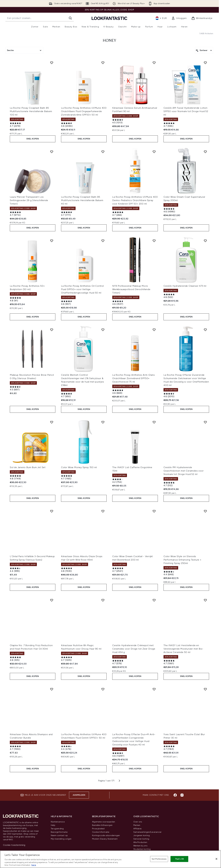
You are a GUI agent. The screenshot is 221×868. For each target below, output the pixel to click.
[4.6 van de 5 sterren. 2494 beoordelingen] (67, 125)
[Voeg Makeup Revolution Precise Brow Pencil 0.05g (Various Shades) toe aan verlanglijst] (52, 330)
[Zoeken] (70, 18)
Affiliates (137, 829)
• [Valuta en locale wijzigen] (161, 18)
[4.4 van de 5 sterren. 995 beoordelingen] (16, 570)
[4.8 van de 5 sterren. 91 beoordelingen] (16, 300)
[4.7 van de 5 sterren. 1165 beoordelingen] (67, 478)
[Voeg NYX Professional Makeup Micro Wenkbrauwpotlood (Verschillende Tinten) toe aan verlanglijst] (154, 241)
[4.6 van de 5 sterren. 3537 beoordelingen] (118, 303)
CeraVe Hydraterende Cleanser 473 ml (185, 286)
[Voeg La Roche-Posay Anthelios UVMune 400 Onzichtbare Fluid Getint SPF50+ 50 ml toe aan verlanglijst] (103, 689)
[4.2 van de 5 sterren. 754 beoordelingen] (118, 481)
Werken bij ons (140, 846)
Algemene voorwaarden (104, 822)
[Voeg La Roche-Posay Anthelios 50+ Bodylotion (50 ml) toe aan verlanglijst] (52, 241)
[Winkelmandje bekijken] (202, 18)
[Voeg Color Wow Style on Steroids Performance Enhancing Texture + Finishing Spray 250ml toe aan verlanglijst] (205, 511)
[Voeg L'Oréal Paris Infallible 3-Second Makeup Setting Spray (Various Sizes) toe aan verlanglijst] (52, 511)
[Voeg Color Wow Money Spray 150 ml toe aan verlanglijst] (103, 422)
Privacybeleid (98, 829)
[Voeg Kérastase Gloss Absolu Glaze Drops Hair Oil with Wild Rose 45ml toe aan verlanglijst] (103, 511)
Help (53, 825)
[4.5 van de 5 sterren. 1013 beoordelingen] (118, 122)
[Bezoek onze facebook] (175, 795)
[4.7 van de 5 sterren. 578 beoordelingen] (118, 662)
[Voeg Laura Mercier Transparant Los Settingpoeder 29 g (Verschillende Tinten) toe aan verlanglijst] (52, 152)
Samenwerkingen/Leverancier (147, 832)
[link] (179, 18)
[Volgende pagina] (119, 781)
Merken (137, 825)
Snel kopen (33, 139)
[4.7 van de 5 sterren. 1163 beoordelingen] (169, 748)
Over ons (138, 822)
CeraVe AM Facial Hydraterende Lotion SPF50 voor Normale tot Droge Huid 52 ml (186, 111)
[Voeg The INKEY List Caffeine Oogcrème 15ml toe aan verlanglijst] (154, 422)
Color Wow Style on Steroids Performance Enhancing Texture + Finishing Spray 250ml (182, 560)
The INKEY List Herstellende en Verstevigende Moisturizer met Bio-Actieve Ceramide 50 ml (183, 649)
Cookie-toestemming (14, 845)
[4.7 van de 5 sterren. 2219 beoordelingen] (16, 125)
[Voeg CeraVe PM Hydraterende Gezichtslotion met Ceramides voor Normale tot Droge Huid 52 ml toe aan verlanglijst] (205, 422)
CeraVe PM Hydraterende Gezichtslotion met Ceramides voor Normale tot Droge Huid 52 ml (184, 471)
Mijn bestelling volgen (61, 839)
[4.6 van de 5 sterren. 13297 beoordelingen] (118, 755)
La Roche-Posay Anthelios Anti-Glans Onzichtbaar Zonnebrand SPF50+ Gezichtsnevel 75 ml (134, 378)
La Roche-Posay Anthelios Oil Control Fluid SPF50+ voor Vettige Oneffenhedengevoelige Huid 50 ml (82, 289)
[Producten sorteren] (204, 50)
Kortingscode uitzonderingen (106, 835)
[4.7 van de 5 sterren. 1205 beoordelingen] (67, 659)
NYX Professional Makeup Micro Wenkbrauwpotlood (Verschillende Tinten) (131, 289)
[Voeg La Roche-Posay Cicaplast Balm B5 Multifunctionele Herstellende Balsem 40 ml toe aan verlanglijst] (103, 152)
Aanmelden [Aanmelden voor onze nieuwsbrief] (79, 795)
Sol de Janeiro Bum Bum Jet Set (28, 467)
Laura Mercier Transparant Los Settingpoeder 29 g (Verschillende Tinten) (29, 200)
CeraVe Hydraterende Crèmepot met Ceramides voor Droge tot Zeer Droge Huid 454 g (134, 649)
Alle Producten (140, 842)
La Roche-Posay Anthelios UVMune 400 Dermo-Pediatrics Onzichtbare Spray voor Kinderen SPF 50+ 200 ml (135, 200)
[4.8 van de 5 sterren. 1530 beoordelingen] (67, 570)
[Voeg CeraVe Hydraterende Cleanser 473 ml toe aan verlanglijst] (205, 241)
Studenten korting (142, 849)
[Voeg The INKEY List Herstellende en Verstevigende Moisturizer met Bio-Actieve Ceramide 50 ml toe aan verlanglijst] (205, 600)
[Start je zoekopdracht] (40, 18)
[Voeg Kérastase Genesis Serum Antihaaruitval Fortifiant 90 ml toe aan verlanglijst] (154, 63)
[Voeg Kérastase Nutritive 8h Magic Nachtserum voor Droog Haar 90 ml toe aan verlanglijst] (103, 600)
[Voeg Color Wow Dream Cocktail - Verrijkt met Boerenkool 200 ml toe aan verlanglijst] (154, 511)
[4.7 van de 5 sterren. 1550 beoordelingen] (16, 748)
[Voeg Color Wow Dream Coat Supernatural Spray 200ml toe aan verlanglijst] (205, 152)
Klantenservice (58, 822)
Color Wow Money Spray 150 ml (79, 467)
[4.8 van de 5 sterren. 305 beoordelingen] (16, 659)
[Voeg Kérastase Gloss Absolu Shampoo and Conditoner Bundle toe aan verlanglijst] (52, 689)
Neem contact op (59, 835)
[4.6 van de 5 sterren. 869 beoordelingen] (118, 392)
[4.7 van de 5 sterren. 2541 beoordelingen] (118, 570)
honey (110, 41)
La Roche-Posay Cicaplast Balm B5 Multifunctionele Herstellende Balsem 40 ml (82, 200)
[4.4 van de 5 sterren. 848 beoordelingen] (169, 573)
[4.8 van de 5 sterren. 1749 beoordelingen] (16, 478)
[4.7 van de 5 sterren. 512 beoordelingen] (169, 484)
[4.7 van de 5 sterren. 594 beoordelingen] (169, 125)
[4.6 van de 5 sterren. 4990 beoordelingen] (169, 211)
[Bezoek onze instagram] (182, 795)
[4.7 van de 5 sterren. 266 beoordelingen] (118, 214)
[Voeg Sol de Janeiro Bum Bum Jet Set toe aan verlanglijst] (52, 422)
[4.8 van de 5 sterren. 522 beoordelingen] (169, 296)
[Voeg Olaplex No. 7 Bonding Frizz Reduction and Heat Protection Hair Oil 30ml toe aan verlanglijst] (52, 600)
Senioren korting (141, 839)
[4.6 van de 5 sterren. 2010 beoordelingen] (169, 395)
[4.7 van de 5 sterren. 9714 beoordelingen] (16, 214)
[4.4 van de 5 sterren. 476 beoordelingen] (67, 748)
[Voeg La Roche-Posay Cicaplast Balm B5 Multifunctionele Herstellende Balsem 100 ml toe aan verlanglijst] (52, 63)
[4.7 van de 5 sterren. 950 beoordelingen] (67, 395)
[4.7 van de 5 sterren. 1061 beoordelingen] (169, 662)
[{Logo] (109, 18)
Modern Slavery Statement (105, 839)
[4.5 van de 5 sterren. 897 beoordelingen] (16, 389)
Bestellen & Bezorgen (102, 825)
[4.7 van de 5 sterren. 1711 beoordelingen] (67, 214)
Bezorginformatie (59, 832)
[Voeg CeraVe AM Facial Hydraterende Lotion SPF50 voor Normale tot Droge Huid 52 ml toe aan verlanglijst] (205, 63)
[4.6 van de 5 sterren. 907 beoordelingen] (67, 303)
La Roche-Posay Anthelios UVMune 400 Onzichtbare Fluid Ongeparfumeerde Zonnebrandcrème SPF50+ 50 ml (84, 111)
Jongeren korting (142, 835)
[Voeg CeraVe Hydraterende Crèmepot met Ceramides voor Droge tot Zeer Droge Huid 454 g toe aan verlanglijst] (154, 600)
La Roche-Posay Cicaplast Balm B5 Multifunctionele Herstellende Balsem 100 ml (31, 111)
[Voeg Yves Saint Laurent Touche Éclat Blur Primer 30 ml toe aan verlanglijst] (205, 689)
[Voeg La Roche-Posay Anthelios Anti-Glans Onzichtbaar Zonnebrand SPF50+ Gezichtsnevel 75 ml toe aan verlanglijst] (154, 330)
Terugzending (57, 829)
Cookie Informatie (101, 832)
